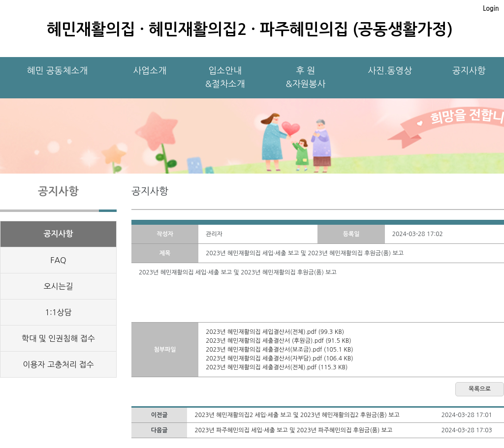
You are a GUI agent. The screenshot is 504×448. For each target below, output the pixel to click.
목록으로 (480, 389)
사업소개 (150, 71)
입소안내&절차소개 (225, 77)
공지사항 (469, 71)
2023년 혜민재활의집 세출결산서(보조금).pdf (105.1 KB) (279, 350)
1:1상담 (58, 312)
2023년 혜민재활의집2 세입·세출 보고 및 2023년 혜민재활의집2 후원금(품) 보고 (297, 415)
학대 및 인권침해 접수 (58, 338)
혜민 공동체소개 (57, 71)
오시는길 (58, 286)
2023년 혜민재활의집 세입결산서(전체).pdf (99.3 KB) (275, 332)
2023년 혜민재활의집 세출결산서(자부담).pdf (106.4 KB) (279, 358)
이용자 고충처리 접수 (58, 364)
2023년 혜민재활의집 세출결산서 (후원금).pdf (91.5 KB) (278, 341)
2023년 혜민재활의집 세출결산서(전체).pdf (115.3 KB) (277, 367)
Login (491, 9)
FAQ (58, 260)
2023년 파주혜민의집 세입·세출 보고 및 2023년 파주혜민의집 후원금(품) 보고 (293, 430)
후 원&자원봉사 (306, 77)
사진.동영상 (390, 71)
